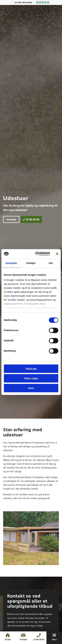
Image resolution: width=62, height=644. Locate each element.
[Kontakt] (11, 219)
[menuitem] (23, 2)
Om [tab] (51, 263)
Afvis (31, 388)
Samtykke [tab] (11, 263)
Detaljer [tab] (31, 263)
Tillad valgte (31, 378)
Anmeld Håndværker (23, 2)
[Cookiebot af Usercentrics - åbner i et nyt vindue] (37, 254)
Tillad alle (31, 369)
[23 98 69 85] (31, 219)
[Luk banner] (57, 254)
